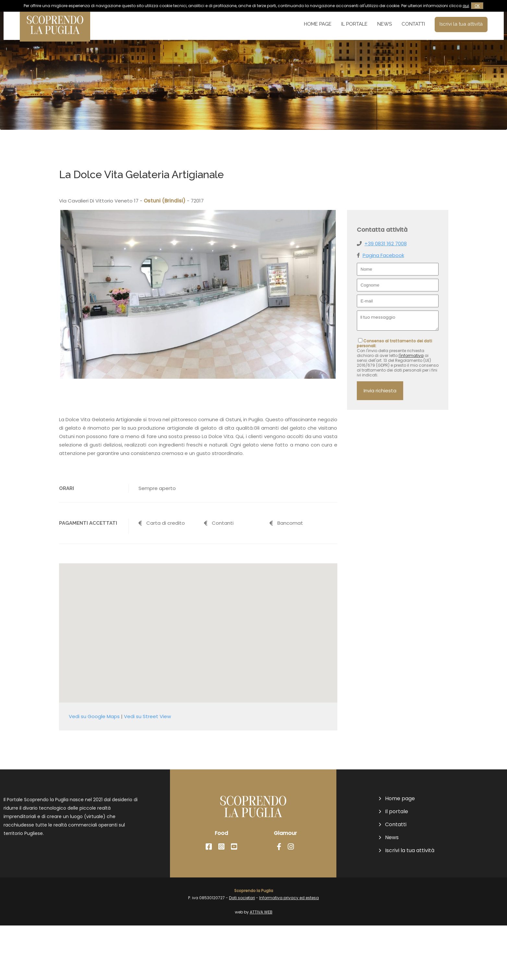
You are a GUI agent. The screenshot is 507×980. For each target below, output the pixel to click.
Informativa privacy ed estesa (289, 952)
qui (466, 6)
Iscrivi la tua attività (461, 24)
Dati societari (242, 952)
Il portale (354, 24)
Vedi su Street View (147, 771)
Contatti (413, 24)
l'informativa (411, 355)
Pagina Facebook (383, 255)
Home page (318, 24)
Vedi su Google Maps (94, 771)
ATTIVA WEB (261, 967)
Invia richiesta (380, 391)
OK (477, 6)
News (385, 24)
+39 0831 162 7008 (386, 244)
